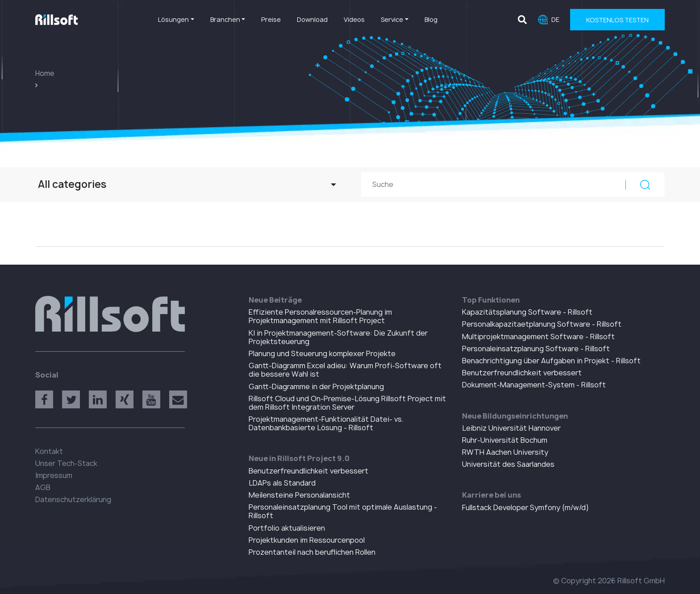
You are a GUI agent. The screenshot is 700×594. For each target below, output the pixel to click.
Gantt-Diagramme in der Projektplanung (316, 386)
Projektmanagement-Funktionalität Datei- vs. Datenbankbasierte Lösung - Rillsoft (326, 423)
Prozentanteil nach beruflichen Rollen (312, 552)
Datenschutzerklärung (73, 499)
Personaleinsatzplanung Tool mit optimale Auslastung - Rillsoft (343, 511)
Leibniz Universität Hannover (511, 428)
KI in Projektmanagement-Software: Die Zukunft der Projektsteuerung (338, 337)
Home (45, 73)
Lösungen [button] (173, 19)
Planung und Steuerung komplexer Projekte (322, 353)
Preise (271, 19)
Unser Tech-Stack (66, 463)
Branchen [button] (225, 19)
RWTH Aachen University (505, 452)
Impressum (54, 475)
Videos (354, 19)
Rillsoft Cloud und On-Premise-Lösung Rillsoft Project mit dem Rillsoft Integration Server (347, 403)
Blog (431, 19)
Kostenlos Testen (617, 20)
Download (312, 19)
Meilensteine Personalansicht (299, 495)
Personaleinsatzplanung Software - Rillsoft (536, 349)
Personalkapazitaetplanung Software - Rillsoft (542, 324)
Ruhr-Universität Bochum (505, 440)
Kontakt (49, 451)
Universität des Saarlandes (508, 464)
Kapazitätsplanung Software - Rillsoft (527, 312)
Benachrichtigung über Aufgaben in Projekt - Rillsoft (551, 361)
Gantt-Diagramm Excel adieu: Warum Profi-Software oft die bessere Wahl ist (345, 370)
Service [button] (392, 19)
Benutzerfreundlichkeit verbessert (308, 471)
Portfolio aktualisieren (287, 528)
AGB (43, 487)
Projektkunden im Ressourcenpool (307, 540)
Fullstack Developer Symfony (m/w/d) (525, 507)
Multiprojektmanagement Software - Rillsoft (538, 336)
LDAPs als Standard (282, 483)
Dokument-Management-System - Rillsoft (534, 385)
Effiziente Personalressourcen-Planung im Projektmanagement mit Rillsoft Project (320, 316)
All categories (72, 184)
